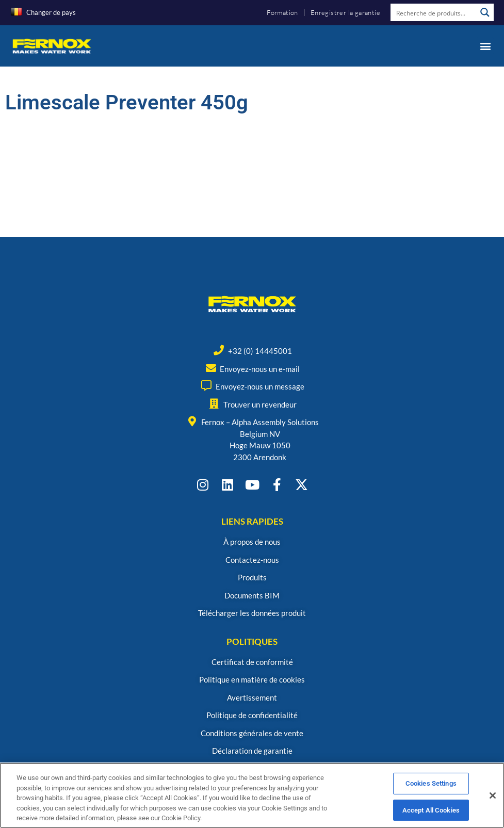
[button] (485, 46)
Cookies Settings (431, 791)
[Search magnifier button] (485, 12)
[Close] (493, 803)
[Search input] (434, 12)
